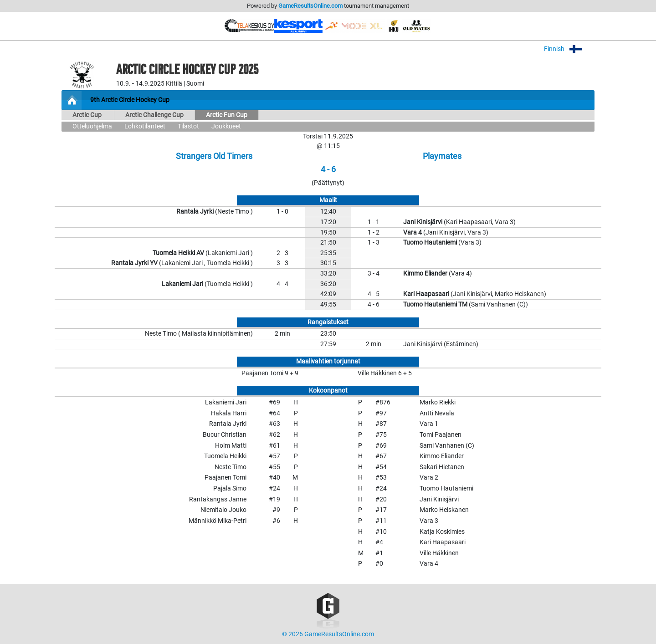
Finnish (569, 49)
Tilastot (188, 126)
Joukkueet (226, 126)
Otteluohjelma (92, 126)
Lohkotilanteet (145, 126)
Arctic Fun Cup (227, 115)
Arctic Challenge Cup (154, 115)
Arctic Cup (88, 115)
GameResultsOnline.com (310, 6)
